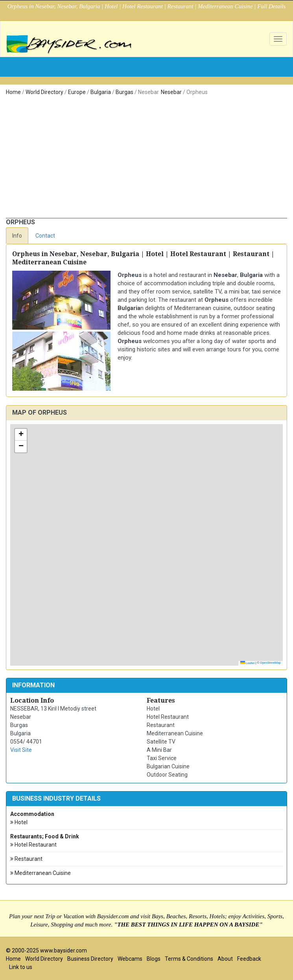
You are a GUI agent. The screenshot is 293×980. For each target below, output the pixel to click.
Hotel (19, 822)
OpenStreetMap (270, 663)
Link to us (21, 967)
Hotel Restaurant (33, 845)
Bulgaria (101, 92)
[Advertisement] (146, 159)
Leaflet (248, 663)
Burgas (124, 92)
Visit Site (21, 750)
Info (17, 236)
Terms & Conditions (189, 959)
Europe (77, 92)
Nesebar (171, 92)
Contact (45, 236)
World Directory (44, 92)
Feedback (249, 959)
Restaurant (26, 859)
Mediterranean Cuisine (41, 873)
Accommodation (32, 814)
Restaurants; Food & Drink (45, 836)
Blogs (154, 959)
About (225, 959)
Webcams (130, 959)
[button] (21, 435)
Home (13, 92)
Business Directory (90, 959)
